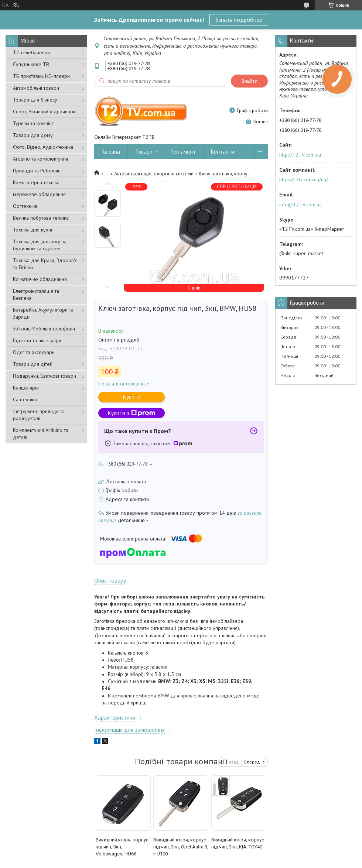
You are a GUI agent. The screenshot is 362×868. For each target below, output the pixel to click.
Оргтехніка (25, 206)
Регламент (183, 152)
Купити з (132, 413)
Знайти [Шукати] (249, 81)
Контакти (223, 152)
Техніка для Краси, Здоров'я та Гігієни (45, 264)
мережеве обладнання (39, 194)
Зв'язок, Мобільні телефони (44, 329)
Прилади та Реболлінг (38, 171)
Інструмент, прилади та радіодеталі (39, 415)
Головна (111, 152)
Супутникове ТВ (31, 64)
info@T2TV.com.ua (300, 205)
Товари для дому (33, 135)
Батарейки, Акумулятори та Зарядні (43, 313)
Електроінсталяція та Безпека (36, 294)
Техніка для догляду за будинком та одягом (40, 245)
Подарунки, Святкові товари (45, 376)
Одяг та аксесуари (34, 352)
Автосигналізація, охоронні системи (154, 174)
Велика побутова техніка (41, 218)
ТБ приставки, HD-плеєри (41, 76)
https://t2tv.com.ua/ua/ (304, 179)
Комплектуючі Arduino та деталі (41, 434)
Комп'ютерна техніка (36, 182)
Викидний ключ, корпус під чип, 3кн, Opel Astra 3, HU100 (181, 847)
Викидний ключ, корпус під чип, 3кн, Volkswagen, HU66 (122, 847)
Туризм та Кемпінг (33, 123)
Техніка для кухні (33, 230)
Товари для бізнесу (35, 100)
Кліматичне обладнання (40, 279)
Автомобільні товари (36, 88)
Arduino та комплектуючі (40, 159)
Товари (144, 152)
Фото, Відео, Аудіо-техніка (43, 147)
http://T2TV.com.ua (300, 155)
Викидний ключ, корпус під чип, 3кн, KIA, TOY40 (238, 843)
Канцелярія (26, 388)
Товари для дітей (33, 364)
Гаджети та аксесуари (37, 340)
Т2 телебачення (31, 52)
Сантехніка (25, 399)
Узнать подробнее (239, 20)
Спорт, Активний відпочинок (44, 111)
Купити (132, 397)
